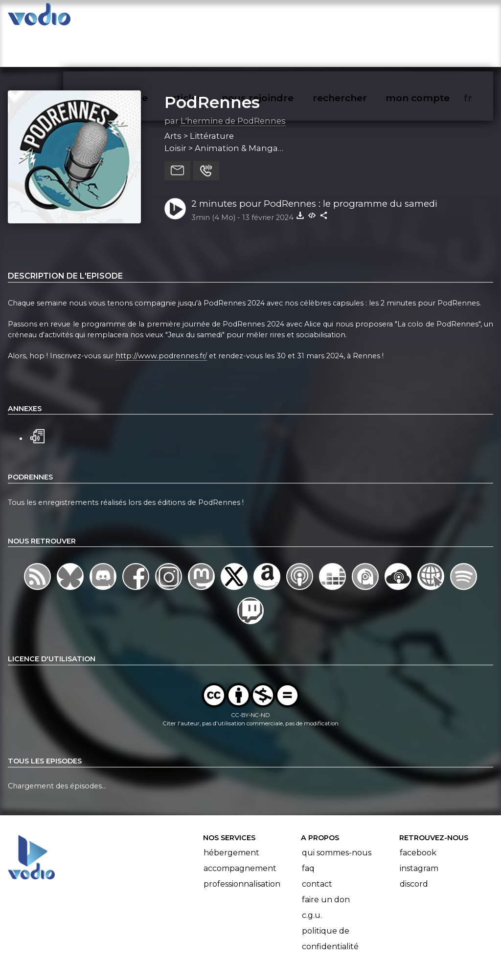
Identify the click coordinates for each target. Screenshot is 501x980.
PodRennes (212, 64)
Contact (317, 846)
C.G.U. (312, 877)
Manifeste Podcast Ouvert (278, 945)
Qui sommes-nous (337, 815)
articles (206, 18)
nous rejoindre (278, 18)
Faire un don (326, 861)
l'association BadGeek (167, 958)
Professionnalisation (242, 846)
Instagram (419, 830)
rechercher (357, 18)
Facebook (418, 815)
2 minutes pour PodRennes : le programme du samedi (314, 165)
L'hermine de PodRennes (233, 83)
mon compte (434, 18)
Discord (414, 846)
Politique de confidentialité (330, 901)
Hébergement (231, 815)
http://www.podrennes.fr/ (161, 318)
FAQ (308, 830)
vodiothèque (140, 18)
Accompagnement (240, 830)
